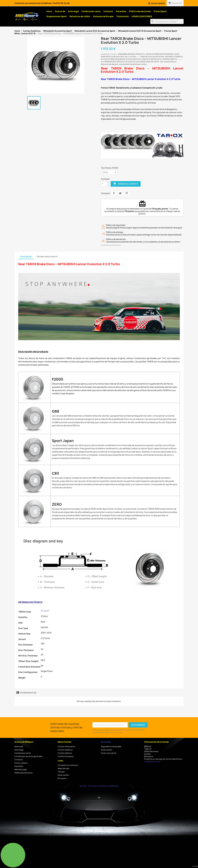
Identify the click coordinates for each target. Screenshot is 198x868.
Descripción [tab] (26, 257)
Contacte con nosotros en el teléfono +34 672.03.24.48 (42, 3)
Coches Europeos (66, 756)
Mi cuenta (62, 778)
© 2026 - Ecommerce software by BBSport (99, 786)
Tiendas (61, 772)
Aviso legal (73, 11)
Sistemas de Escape (103, 16)
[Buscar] (167, 21)
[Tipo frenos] (109, 172)
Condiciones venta (91, 11)
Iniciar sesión (63, 775)
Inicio (49, 11)
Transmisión (123, 16)
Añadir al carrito (126, 184)
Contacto (108, 11)
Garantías (121, 11)
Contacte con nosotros (68, 765)
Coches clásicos (65, 753)
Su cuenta (106, 742)
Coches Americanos (66, 746)
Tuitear (120, 193)
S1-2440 (45, 611)
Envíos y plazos (21, 763)
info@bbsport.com (152, 762)
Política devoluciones (140, 11)
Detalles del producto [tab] (47, 257)
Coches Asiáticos (65, 750)
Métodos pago (21, 769)
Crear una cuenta (109, 753)
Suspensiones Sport (57, 16)
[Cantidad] (104, 184)
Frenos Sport (160, 11)
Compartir (114, 193)
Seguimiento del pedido (111, 746)
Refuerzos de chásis (80, 16)
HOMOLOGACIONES (142, 16)
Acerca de (60, 11)
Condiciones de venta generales (28, 756)
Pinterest (127, 193)
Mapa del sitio (64, 768)
